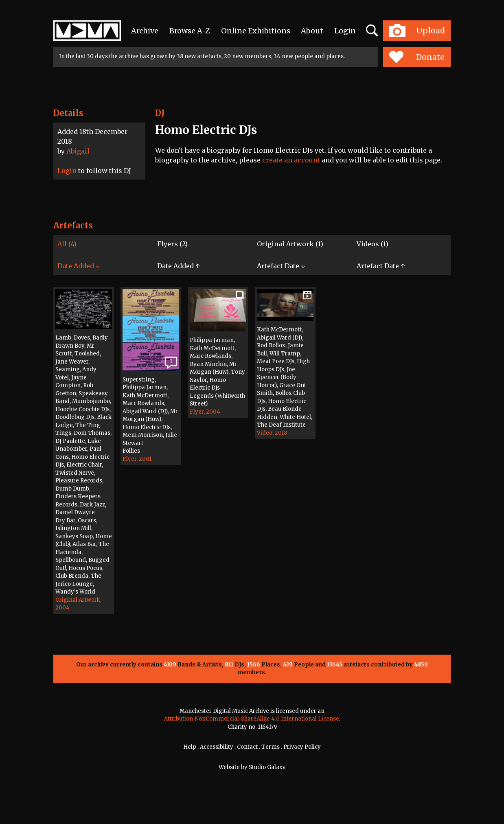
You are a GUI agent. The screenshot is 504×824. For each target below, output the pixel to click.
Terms (271, 747)
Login (345, 31)
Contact (247, 747)
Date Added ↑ (178, 266)
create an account (291, 160)
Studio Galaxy (267, 767)
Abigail (78, 151)
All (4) (67, 244)
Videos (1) (373, 244)
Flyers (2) (172, 244)
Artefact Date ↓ (281, 266)
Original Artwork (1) (290, 244)
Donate (417, 57)
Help (190, 747)
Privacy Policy (302, 747)
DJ (160, 113)
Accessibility (217, 747)
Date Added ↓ (79, 266)
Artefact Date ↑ (381, 266)
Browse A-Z (190, 31)
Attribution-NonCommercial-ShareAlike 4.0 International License (252, 719)
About (312, 31)
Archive (145, 31)
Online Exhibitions (256, 31)
